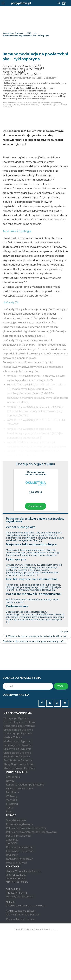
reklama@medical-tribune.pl (22, 915)
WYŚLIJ (61, 686)
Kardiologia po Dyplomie (18, 734)
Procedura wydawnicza (20, 824)
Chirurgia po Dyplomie (16, 718)
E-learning (12, 804)
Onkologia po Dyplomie (17, 753)
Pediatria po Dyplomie (17, 757)
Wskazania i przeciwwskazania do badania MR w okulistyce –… (38, 636)
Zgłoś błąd (12, 840)
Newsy (10, 781)
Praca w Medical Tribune (20, 919)
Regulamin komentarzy (19, 859)
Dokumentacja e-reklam (20, 847)
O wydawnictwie (16, 820)
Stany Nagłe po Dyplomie (19, 764)
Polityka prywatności (18, 836)
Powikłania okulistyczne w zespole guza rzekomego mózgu (35, 641)
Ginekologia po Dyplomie (18, 730)
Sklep (9, 812)
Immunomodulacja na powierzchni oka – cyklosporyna (26, 36)
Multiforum (12, 792)
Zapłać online (36, 506)
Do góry (64, 632)
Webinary (12, 796)
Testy (9, 808)
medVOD (11, 800)
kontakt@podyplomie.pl (20, 897)
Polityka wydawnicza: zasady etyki (26, 828)
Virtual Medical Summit (20, 789)
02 (35, 33)
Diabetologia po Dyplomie (19, 726)
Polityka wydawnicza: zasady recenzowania (31, 832)
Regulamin (12, 855)
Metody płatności (16, 863)
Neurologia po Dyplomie (18, 745)
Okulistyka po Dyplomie (13, 33)
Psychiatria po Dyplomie (18, 760)
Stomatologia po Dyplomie (20, 768)
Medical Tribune (13, 737)
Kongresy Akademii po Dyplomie (25, 785)
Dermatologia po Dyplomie (20, 722)
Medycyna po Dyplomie (17, 741)
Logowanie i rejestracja (20, 851)
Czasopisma (13, 777)
